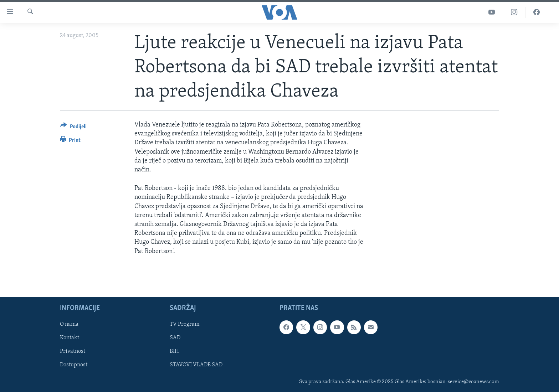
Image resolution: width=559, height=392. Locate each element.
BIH (174, 351)
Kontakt (70, 338)
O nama (69, 324)
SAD (175, 338)
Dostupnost (74, 365)
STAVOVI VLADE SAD (196, 365)
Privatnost (73, 351)
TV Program (184, 324)
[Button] (73, 128)
